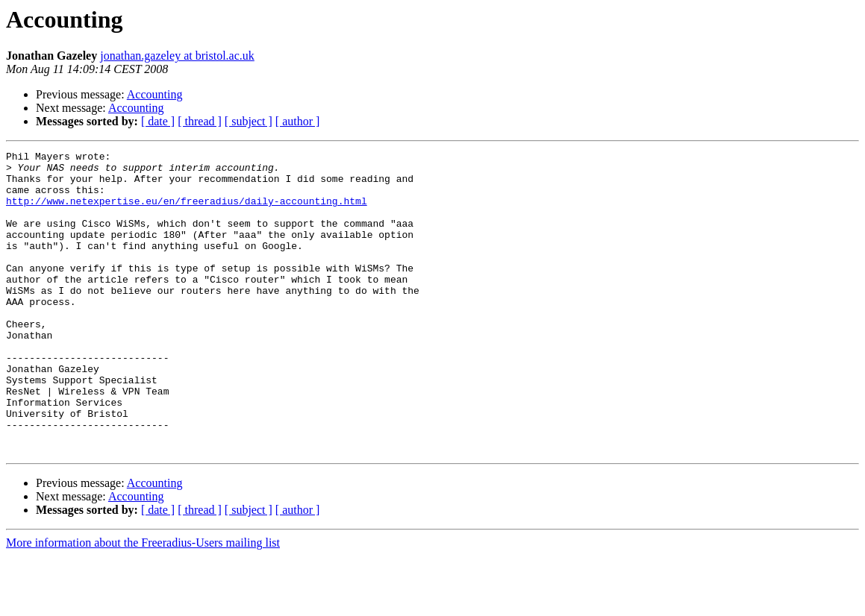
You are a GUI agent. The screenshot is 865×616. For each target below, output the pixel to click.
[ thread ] (200, 121)
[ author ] (298, 121)
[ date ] (158, 121)
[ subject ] (249, 121)
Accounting (155, 94)
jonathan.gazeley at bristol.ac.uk (177, 56)
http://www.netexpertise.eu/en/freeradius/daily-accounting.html (187, 212)
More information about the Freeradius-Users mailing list (143, 603)
